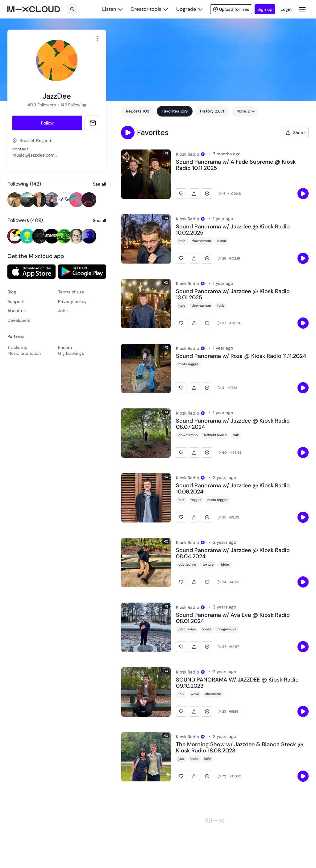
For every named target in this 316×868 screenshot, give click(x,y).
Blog (12, 292)
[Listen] (112, 9)
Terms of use (71, 292)
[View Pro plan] (203, 154)
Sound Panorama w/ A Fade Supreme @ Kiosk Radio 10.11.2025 (236, 165)
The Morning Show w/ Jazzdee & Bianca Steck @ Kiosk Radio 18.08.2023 (239, 748)
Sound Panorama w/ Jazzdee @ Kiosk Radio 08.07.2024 (233, 424)
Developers (19, 320)
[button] (128, 133)
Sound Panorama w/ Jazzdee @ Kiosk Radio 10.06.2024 (233, 489)
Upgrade (186, 9)
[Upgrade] (189, 9)
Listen (109, 9)
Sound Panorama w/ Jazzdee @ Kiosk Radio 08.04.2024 (233, 554)
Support (16, 301)
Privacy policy (72, 301)
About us (17, 311)
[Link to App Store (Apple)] (31, 272)
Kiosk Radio (187, 154)
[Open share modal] (295, 133)
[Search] (72, 9)
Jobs (63, 311)
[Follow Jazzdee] (47, 123)
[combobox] (98, 39)
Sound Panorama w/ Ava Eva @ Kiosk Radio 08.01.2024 (233, 618)
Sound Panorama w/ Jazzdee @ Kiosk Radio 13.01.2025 (233, 295)
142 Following (73, 105)
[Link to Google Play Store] (82, 272)
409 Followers (42, 105)
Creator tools (146, 9)
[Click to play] (303, 194)
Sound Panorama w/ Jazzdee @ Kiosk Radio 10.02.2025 (233, 230)
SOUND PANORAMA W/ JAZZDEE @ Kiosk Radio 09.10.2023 (237, 683)
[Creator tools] (150, 9)
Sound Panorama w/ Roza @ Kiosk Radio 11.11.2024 (241, 356)
